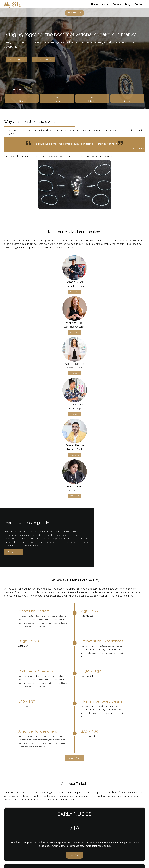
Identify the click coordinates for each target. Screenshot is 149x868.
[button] (72, 748)
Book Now (27, 651)
